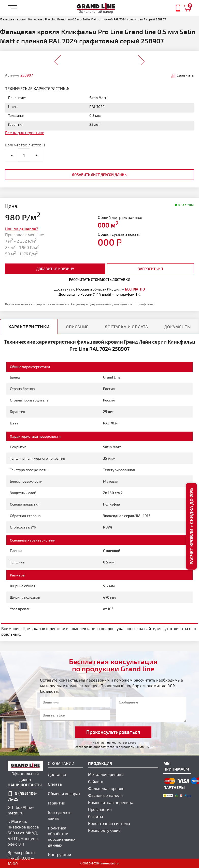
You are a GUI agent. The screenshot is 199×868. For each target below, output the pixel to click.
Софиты (96, 816)
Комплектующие (104, 830)
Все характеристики (25, 133)
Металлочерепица (106, 774)
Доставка (57, 774)
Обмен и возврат (64, 793)
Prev (58, 59)
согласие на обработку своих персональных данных (113, 747)
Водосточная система (109, 823)
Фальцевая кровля (106, 788)
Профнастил (100, 809)
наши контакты (25, 785)
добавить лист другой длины (100, 175)
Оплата (55, 784)
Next (141, 59)
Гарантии (56, 803)
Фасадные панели (105, 795)
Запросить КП (150, 269)
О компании (61, 763)
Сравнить (185, 75)
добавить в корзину (55, 269)
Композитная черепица (111, 802)
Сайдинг (96, 781)
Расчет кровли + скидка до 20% (191, 526)
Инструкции (59, 854)
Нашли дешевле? (22, 229)
